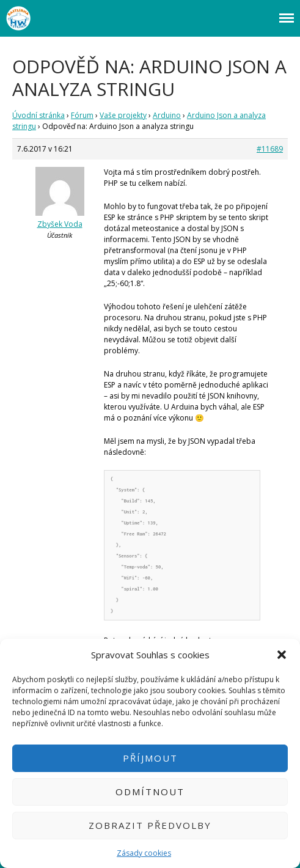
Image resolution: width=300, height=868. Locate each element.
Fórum (82, 115)
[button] (282, 655)
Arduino (167, 115)
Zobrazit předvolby (150, 825)
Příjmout (150, 758)
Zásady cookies (144, 853)
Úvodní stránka (38, 115)
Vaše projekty (123, 115)
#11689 (270, 149)
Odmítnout (150, 792)
